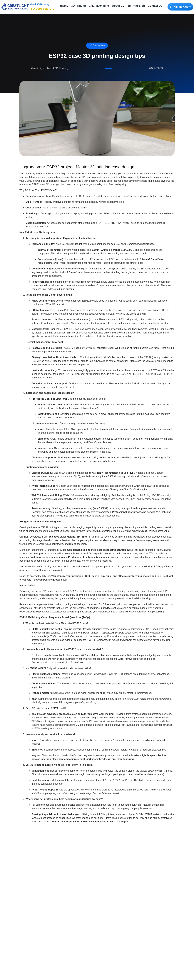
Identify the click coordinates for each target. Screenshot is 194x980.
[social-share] (146, 830)
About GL (118, 7)
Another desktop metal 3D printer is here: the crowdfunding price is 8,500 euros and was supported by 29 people (156, 958)
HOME (65, 7)
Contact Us (154, 7)
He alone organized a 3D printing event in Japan (35, 952)
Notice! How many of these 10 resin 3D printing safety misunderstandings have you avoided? (96, 956)
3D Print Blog (135, 7)
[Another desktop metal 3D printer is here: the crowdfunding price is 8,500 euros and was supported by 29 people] (156, 926)
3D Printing (79, 7)
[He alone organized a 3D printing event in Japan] (38, 926)
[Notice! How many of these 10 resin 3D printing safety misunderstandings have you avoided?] (97, 926)
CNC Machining (98, 7)
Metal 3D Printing (40, 4)
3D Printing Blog (97, 45)
